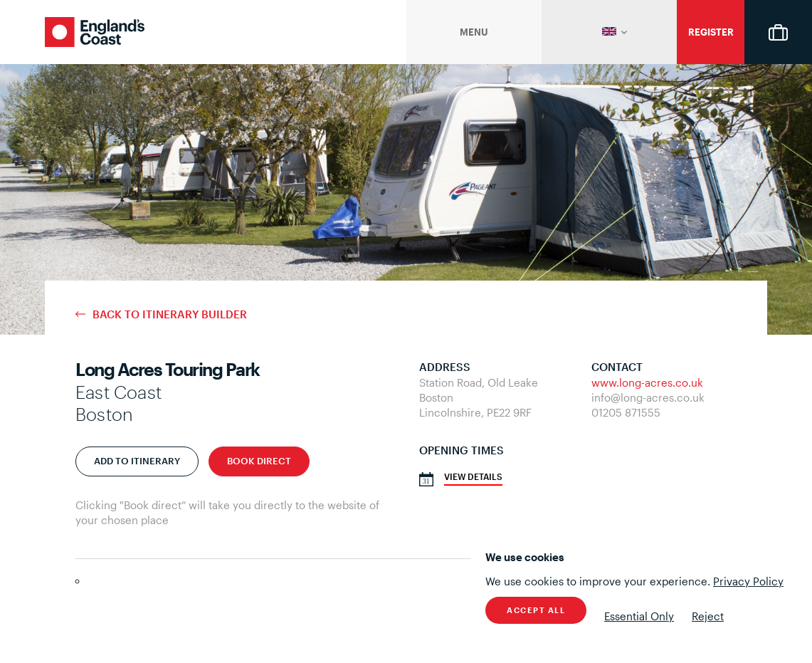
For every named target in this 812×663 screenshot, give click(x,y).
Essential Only (639, 616)
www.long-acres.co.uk (647, 382)
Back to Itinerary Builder (170, 314)
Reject (708, 616)
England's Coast (95, 32)
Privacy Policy (748, 581)
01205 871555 (626, 412)
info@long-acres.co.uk (648, 397)
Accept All (536, 610)
